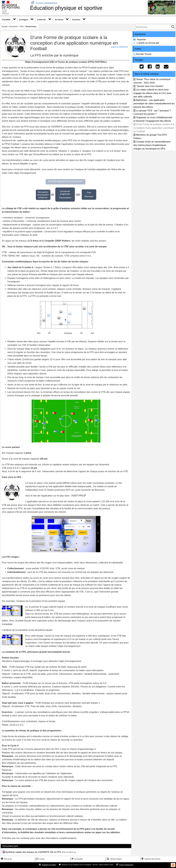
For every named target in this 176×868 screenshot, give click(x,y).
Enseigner (24, 20)
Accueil (4, 27)
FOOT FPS (77, 496)
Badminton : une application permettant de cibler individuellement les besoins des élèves (154, 104)
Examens (76, 20)
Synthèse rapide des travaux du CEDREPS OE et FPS (33, 852)
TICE (22, 27)
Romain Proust (144, 54)
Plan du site (6, 859)
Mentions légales (114, 859)
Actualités (6, 20)
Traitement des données (151, 859)
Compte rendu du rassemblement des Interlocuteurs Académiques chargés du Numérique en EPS (152, 145)
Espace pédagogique (44, 3)
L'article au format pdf (148, 43)
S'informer (41, 20)
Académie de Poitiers (49, 865)
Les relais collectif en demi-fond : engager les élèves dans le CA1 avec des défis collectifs (152, 93)
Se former (59, 20)
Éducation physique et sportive (66, 8)
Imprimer (141, 39)
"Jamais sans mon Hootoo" (150, 86)
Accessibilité (77, 859)
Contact (40, 859)
